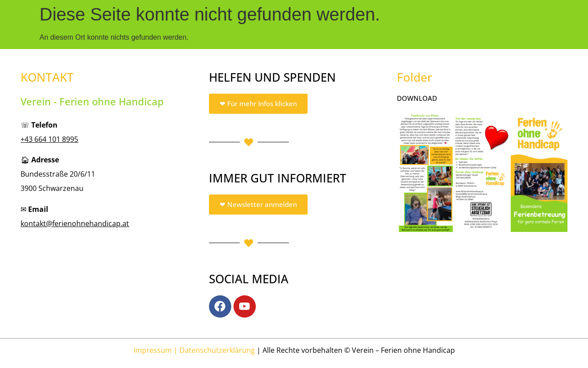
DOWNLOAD (417, 98)
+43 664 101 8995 (49, 139)
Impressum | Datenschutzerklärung (194, 350)
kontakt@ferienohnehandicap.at (75, 223)
